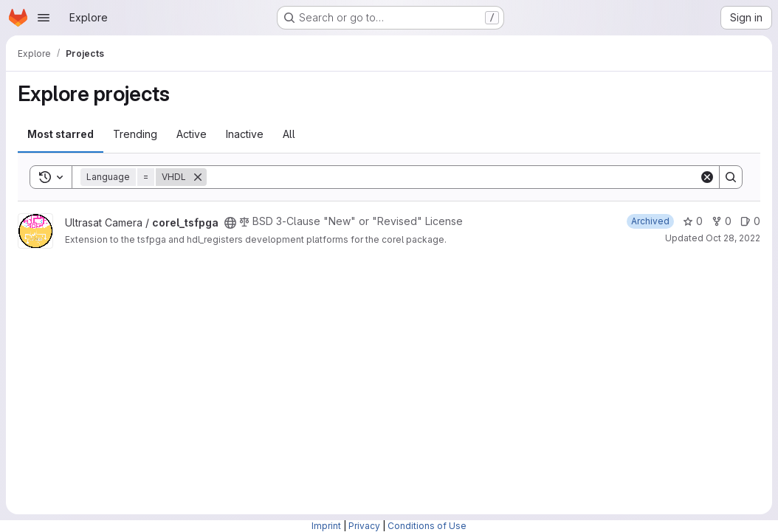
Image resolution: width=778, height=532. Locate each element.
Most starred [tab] (61, 134)
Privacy (364, 526)
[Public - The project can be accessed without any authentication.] (230, 223)
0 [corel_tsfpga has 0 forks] (722, 221)
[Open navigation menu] (44, 18)
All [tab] (289, 134)
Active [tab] (192, 134)
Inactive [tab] (245, 134)
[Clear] (707, 177)
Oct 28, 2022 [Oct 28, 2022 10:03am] (733, 238)
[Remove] (198, 177)
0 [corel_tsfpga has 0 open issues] (750, 221)
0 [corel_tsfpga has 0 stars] (693, 221)
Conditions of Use (427, 526)
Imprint (326, 526)
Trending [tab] (135, 134)
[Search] (453, 177)
